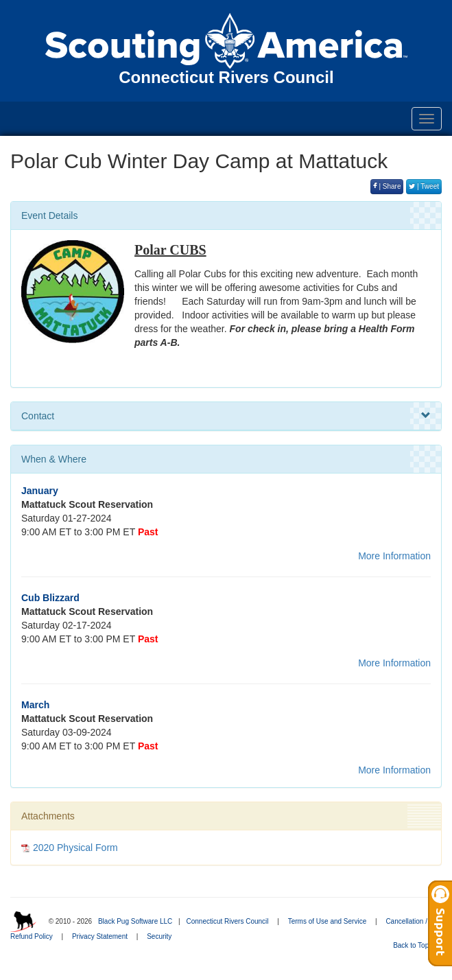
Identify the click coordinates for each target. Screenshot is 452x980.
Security (159, 936)
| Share (387, 186)
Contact (226, 416)
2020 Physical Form (75, 848)
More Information (394, 556)
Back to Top (415, 945)
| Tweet (424, 186)
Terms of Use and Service (328, 921)
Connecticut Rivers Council (227, 921)
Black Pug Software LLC (135, 921)
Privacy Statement (100, 936)
